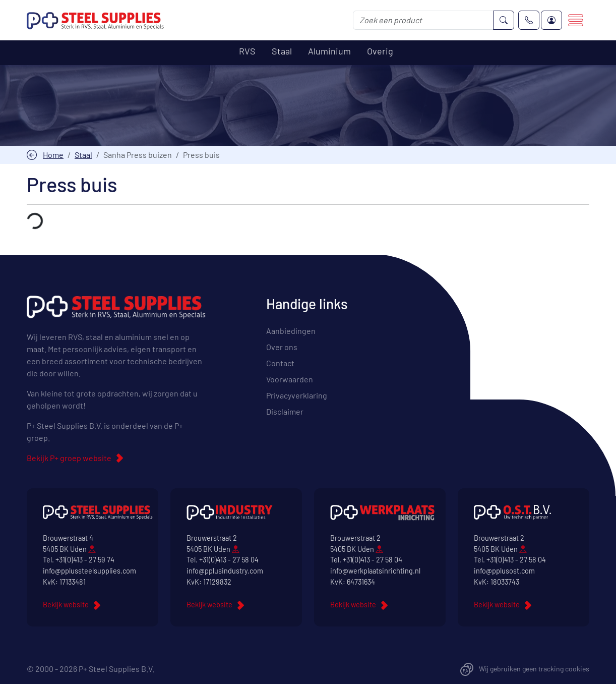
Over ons (282, 347)
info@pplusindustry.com (225, 571)
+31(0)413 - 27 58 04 (229, 560)
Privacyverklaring (297, 395)
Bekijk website (66, 605)
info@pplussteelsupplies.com (89, 571)
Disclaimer (285, 411)
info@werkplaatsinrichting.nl (375, 571)
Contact (280, 363)
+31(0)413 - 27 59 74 (85, 560)
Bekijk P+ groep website (69, 458)
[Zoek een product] (423, 20)
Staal (83, 155)
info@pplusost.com (504, 571)
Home (53, 155)
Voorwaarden (290, 379)
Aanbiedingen (291, 331)
